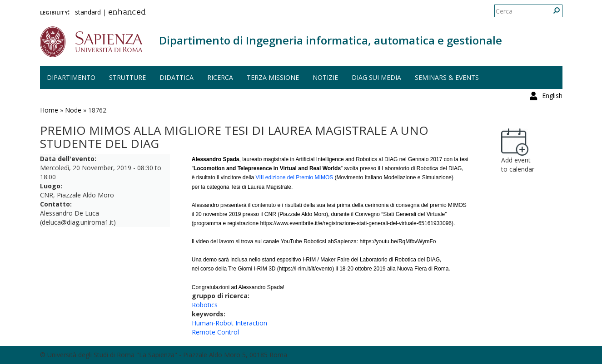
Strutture (127, 77)
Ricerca (220, 77)
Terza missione (273, 77)
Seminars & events (447, 77)
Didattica (177, 77)
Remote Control (215, 332)
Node (73, 110)
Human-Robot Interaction (229, 323)
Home (49, 110)
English (552, 11)
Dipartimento (71, 77)
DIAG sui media (376, 77)
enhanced (127, 13)
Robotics (205, 305)
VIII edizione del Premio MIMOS (294, 177)
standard (88, 12)
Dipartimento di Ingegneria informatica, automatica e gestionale (331, 40)
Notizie (325, 77)
